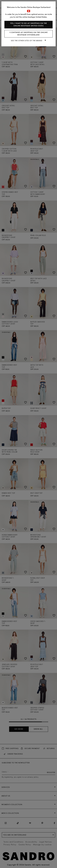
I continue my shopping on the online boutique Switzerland (29, 34)
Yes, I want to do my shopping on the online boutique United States (29, 25)
